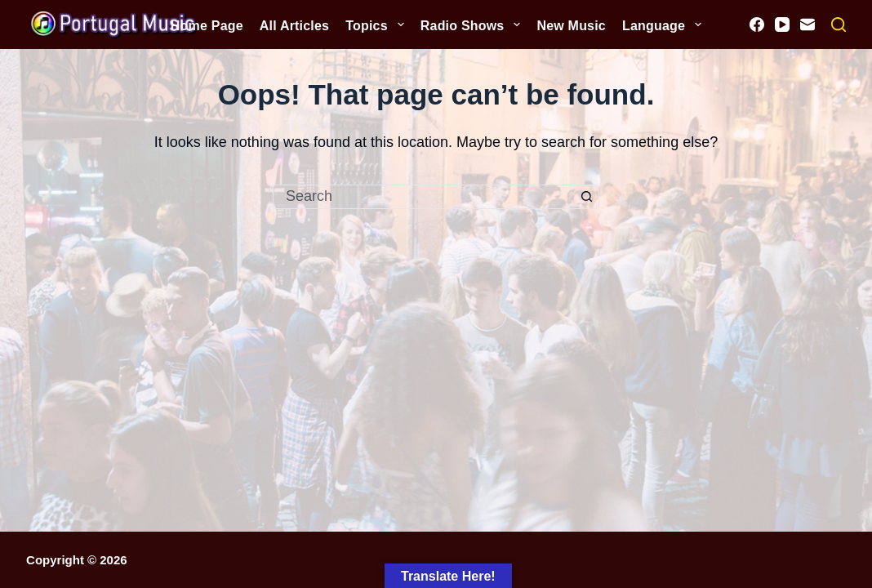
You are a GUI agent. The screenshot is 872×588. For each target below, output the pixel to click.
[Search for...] (424, 197)
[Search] (839, 24)
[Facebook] (757, 24)
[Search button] (587, 197)
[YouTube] (782, 24)
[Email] (807, 24)
